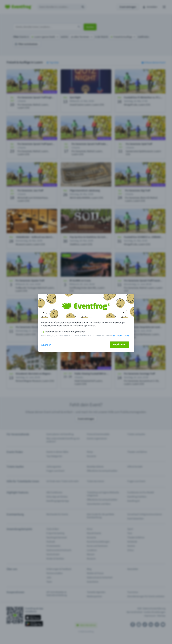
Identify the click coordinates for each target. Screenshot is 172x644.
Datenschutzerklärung (121, 336)
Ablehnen (46, 345)
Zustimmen (120, 345)
